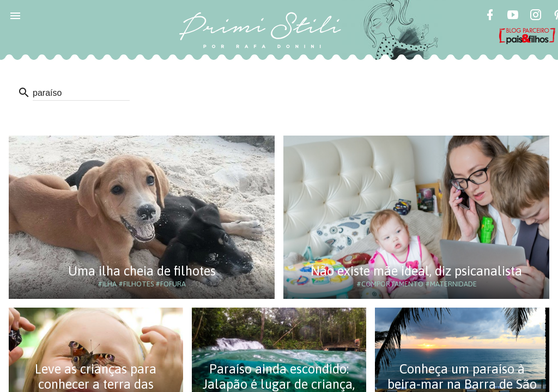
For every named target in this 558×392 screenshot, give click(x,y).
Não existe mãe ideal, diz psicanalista (416, 271)
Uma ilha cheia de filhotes (142, 271)
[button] (15, 15)
